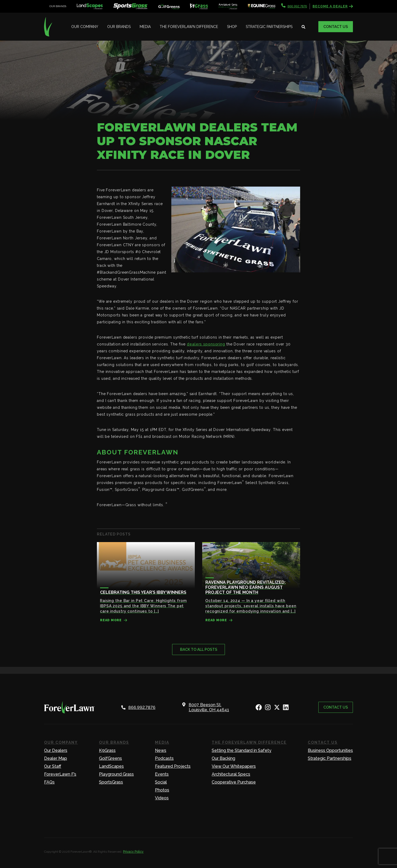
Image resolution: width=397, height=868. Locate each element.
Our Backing (223, 758)
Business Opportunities (330, 750)
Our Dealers (56, 750)
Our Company (85, 27)
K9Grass (107, 750)
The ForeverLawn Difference (189, 27)
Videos (162, 798)
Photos (162, 790)
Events (162, 774)
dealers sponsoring (206, 344)
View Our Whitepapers (234, 766)
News (161, 750)
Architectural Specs (231, 774)
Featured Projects (173, 766)
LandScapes (111, 766)
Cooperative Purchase (234, 782)
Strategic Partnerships (269, 27)
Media (145, 27)
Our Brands (119, 27)
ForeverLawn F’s (60, 774)
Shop (232, 27)
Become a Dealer (333, 6)
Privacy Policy (133, 852)
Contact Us (336, 27)
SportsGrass (111, 782)
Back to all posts (199, 649)
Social (161, 782)
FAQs (49, 782)
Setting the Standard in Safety (242, 750)
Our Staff (53, 766)
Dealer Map (56, 758)
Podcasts (164, 758)
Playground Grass (116, 774)
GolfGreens (110, 758)
